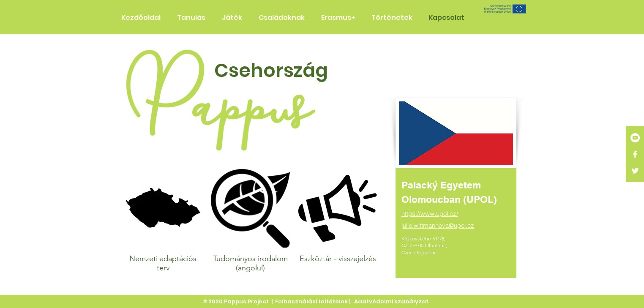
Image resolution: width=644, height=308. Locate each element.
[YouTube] (635, 138)
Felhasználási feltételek (311, 301)
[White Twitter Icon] (635, 171)
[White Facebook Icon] (635, 154)
